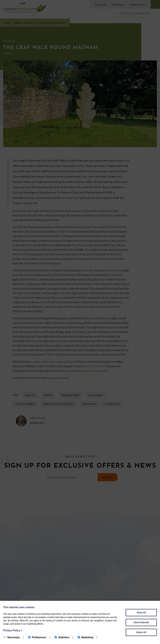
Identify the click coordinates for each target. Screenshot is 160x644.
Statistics (62, 637)
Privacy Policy (13, 630)
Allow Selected (141, 622)
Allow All (141, 613)
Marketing (86, 637)
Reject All (141, 632)
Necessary (12, 637)
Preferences (37, 637)
